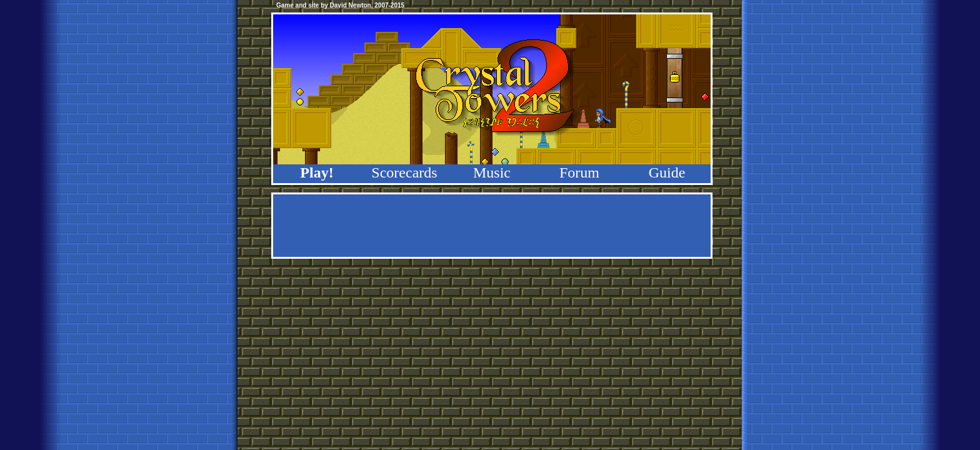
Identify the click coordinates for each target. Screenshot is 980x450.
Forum (579, 172)
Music (492, 172)
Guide (667, 172)
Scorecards (404, 172)
